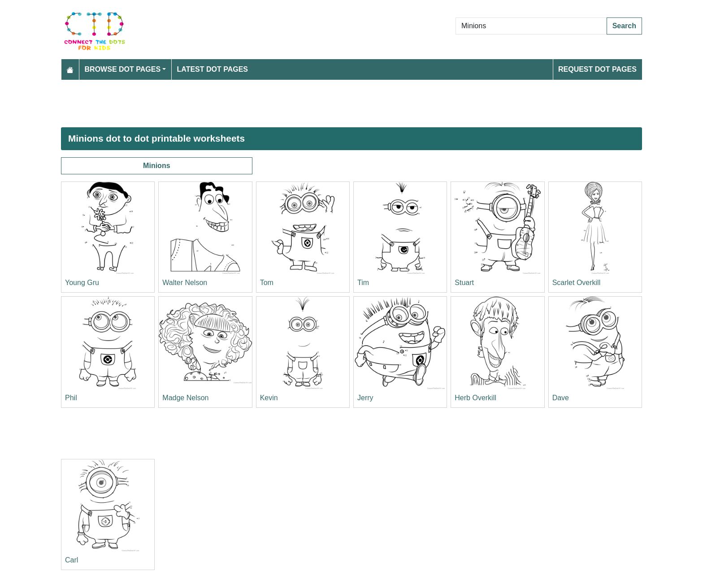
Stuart (464, 283)
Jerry (365, 398)
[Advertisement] (330, 104)
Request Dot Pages (597, 69)
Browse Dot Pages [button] (123, 69)
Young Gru (82, 283)
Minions (156, 166)
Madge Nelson (185, 398)
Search (624, 26)
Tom (267, 283)
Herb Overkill (475, 398)
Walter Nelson (185, 283)
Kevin (269, 398)
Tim (363, 283)
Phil (71, 398)
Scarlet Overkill (577, 283)
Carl (72, 560)
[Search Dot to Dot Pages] (531, 26)
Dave (561, 398)
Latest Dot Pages (213, 69)
